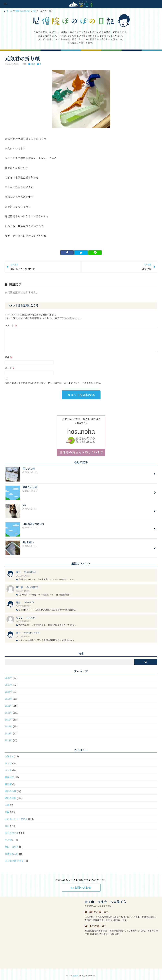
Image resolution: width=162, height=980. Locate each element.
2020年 (9, 717)
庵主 (18, 570)
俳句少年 (117, 267)
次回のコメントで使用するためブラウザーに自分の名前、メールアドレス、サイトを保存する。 (54, 383)
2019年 (9, 724)
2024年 (9, 690)
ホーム (8, 11)
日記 (36, 11)
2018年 (9, 731)
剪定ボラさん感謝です (45, 267)
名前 (9, 357)
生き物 (8, 838)
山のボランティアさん (16, 817)
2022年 (9, 703)
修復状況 (9, 775)
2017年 (9, 738)
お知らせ (9, 754)
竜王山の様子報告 (14, 859)
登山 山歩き (12, 845)
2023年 (9, 697)
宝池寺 (75, 974)
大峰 (7, 803)
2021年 (9, 710)
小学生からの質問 (32, 631)
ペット (8, 768)
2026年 (9, 676)
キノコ (8, 761)
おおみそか (29, 601)
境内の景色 (11, 796)
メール (10, 368)
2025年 (9, 683)
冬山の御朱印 (30, 570)
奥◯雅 (19, 585)
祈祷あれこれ (12, 852)
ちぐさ (19, 616)
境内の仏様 (11, 789)
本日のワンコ (12, 831)
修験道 (8, 782)
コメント (11, 326)
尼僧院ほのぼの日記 (23, 11)
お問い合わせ (81, 886)
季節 (7, 810)
